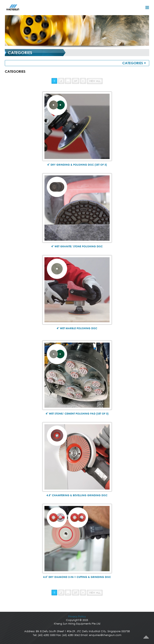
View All (95, 81)
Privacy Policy (77, 616)
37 (76, 81)
